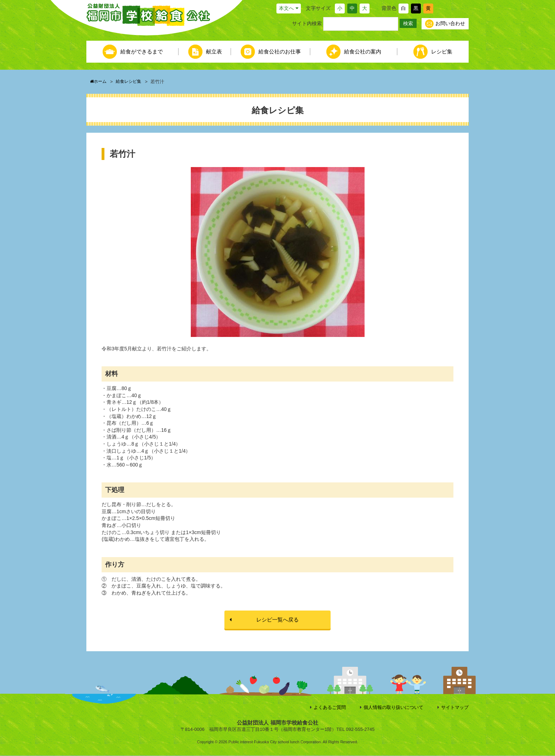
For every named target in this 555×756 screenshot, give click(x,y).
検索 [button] (408, 23)
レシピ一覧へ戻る (277, 620)
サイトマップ (455, 708)
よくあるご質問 (330, 708)
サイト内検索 (307, 23)
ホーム (99, 82)
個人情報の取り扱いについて (393, 708)
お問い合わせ (445, 24)
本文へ (286, 8)
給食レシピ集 (131, 82)
